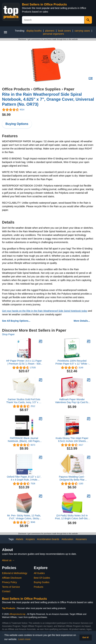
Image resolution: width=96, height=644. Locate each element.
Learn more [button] (24, 639)
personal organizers (53, 34)
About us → (8, 560)
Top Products (9, 608)
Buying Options (17, 124)
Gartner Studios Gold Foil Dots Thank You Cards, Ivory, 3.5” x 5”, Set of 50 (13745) (24, 401)
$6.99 (6, 115)
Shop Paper (8, 334)
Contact (6, 591)
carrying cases (82, 31)
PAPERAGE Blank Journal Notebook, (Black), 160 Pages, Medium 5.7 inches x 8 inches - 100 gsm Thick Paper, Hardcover (24, 440)
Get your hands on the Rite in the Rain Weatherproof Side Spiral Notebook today (45, 311)
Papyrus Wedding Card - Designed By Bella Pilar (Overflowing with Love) (72, 478)
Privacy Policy (9, 582)
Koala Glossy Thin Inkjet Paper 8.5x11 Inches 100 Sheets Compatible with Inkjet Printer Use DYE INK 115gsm (72, 440)
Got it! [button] (86, 637)
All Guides (39, 573)
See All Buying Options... (16, 321)
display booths (34, 31)
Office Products (16, 89)
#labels (19, 539)
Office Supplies (47, 89)
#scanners (81, 539)
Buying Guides (42, 582)
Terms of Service (11, 587)
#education (67, 539)
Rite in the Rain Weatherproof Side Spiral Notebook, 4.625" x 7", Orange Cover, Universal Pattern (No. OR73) (48, 99)
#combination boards (48, 539)
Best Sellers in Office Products (44, 4)
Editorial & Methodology (15, 573)
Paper (69, 89)
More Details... (82, 321)
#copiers (30, 539)
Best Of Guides (42, 578)
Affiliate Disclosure (12, 578)
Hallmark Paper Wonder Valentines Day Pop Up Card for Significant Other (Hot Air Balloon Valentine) (72, 401)
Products (38, 587)
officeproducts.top (17, 614)
